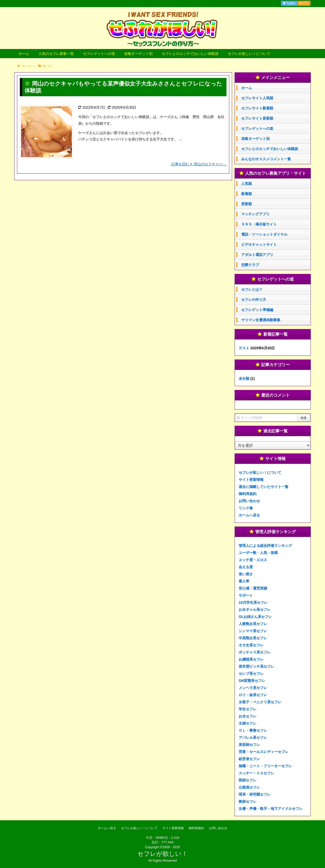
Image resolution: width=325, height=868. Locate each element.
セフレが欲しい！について (249, 54)
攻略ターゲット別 (138, 54)
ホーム (24, 54)
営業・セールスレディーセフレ (264, 752)
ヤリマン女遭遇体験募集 (261, 320)
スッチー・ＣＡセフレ (256, 773)
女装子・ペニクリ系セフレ (260, 702)
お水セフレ (248, 716)
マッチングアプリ (255, 214)
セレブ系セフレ (251, 674)
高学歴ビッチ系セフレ (256, 666)
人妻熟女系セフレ (253, 624)
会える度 (246, 567)
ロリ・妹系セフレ (253, 695)
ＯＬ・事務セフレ (253, 730)
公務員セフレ (249, 787)
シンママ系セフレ (253, 631)
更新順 (247, 204)
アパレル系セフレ (253, 738)
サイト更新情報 (251, 480)
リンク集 (246, 508)
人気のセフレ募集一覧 (56, 54)
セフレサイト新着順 (257, 108)
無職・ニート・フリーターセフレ (265, 766)
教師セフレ (248, 801)
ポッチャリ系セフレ (255, 652)
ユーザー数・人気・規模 (258, 553)
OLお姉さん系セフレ (255, 617)
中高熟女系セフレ (253, 638)
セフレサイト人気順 (257, 98)
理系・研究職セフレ (255, 794)
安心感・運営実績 (253, 588)
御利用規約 (248, 494)
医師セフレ (248, 780)
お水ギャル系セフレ (255, 610)
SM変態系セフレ (252, 681)
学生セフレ (248, 709)
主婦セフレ (248, 723)
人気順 (247, 184)
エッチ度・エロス (253, 560)
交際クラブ (250, 265)
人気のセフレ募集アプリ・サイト (275, 173)
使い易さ (246, 574)
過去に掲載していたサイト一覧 (264, 487)
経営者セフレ (249, 759)
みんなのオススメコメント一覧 (266, 159)
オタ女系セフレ (251, 645)
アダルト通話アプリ (257, 255)
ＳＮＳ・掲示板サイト (259, 224)
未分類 (244, 379)
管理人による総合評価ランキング (265, 546)
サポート (246, 595)
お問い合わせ (249, 501)
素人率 (244, 581)
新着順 (247, 194)
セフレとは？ (252, 289)
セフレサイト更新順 (257, 118)
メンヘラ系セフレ (253, 688)
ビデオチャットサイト (259, 244)
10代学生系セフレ (253, 602)
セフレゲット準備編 (257, 310)
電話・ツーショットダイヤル (264, 234)
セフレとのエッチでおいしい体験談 (190, 54)
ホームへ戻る (249, 515)
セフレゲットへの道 (99, 54)
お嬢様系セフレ (251, 659)
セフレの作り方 (254, 300)
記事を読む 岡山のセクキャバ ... (199, 164)
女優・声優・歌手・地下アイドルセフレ (271, 809)
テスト (244, 348)
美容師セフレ (249, 745)
